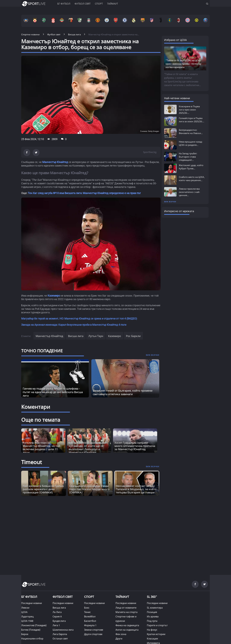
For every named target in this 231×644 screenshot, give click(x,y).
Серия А (57, 616)
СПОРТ (89, 597)
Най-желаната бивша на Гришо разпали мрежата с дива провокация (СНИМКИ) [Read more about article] (43, 489)
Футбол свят (83, 4)
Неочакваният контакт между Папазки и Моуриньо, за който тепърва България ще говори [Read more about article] (136, 489)
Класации (152, 639)
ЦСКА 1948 (27, 621)
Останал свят (60, 639)
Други (119, 639)
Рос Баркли (133, 336)
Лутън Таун (96, 336)
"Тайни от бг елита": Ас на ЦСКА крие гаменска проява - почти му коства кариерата (183, 64)
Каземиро (54, 296)
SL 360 (152, 596)
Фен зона (121, 634)
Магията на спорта (126, 612)
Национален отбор (32, 639)
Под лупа (152, 621)
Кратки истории (156, 634)
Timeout (32, 462)
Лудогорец (27, 616)
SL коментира (155, 608)
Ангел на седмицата (127, 630)
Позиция (152, 612)
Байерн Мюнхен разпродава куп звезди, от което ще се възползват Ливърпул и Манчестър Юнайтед (87, 447)
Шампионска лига (63, 630)
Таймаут (113, 4)
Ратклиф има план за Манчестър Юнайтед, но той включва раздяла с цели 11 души (41, 447)
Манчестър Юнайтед (55, 162)
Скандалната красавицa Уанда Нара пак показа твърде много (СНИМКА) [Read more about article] (89, 489)
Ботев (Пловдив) (31, 630)
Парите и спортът (157, 625)
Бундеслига (59, 621)
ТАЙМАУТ (122, 597)
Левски (25, 608)
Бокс (87, 608)
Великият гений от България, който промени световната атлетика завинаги (123, 392)
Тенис (87, 612)
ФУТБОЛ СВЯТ (63, 597)
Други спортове (93, 634)
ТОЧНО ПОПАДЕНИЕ (42, 351)
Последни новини (32, 603)
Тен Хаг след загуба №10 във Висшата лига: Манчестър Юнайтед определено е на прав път (84, 193)
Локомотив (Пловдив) (34, 625)
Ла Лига (57, 612)
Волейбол (90, 616)
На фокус (152, 630)
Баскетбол (90, 621)
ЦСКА (24, 612)
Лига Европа (60, 634)
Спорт (99, 4)
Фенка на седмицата (127, 625)
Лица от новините (126, 608)
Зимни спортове (94, 630)
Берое (25, 634)
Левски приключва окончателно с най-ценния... (189, 192)
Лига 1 (56, 625)
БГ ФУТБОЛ (64, 4)
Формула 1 (90, 625)
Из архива (153, 616)
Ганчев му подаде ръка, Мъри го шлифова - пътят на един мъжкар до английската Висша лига (53, 392)
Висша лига (76, 336)
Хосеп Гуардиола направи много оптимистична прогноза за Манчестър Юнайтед (135, 446)
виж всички (170, 201)
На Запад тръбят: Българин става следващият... (188, 157)
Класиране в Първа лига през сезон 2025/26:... (189, 110)
